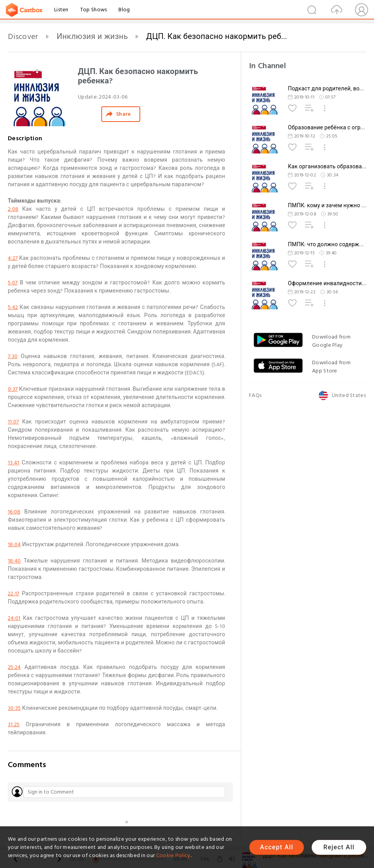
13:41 (14, 463)
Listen (61, 10)
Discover (23, 37)
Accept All (276, 847)
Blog (124, 10)
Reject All (339, 847)
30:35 (14, 708)
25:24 (14, 667)
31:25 (14, 724)
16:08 (14, 512)
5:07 (13, 283)
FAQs (255, 395)
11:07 (13, 422)
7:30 (13, 356)
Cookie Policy (173, 855)
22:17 (14, 594)
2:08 (13, 209)
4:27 (13, 258)
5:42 (13, 307)
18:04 (14, 544)
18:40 (14, 561)
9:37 (13, 389)
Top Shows (94, 10)
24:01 (14, 618)
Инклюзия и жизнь (92, 37)
